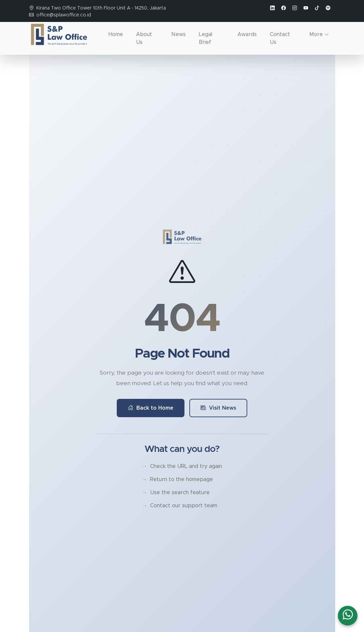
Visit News (218, 408)
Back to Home (151, 408)
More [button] (316, 34)
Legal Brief (206, 38)
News (179, 34)
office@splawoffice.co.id (64, 15)
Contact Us (280, 38)
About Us (144, 38)
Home (116, 34)
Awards (247, 34)
